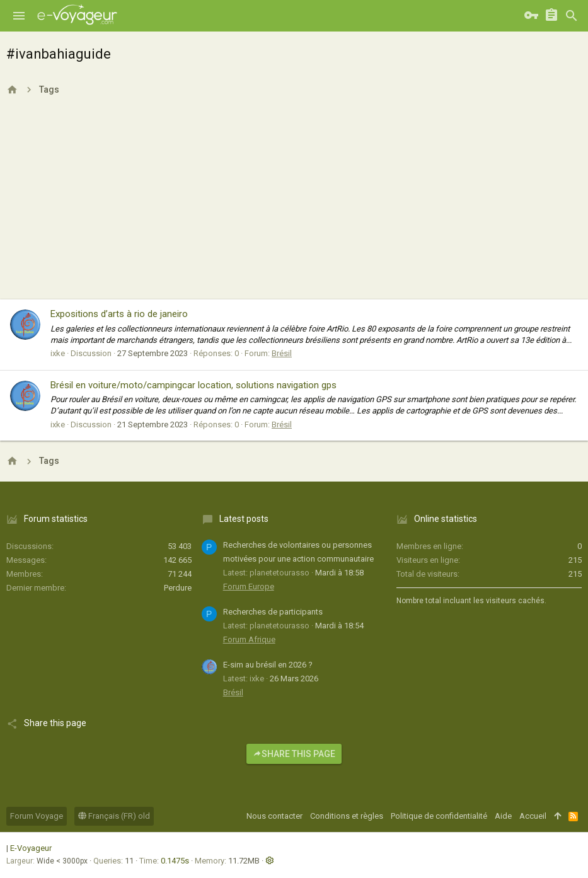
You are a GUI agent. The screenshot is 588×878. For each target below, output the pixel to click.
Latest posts (244, 519)
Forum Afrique (249, 639)
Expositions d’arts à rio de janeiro (119, 314)
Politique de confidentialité (439, 816)
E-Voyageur (31, 848)
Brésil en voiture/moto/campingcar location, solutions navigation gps (193, 385)
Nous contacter (274, 816)
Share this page (294, 754)
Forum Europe (249, 586)
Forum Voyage (37, 816)
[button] (19, 16)
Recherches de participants (273, 612)
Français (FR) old (114, 816)
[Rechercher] (572, 16)
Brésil (282, 353)
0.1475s (175, 861)
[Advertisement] (294, 205)
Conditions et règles (347, 816)
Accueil (533, 816)
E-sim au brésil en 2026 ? (268, 665)
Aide (503, 816)
